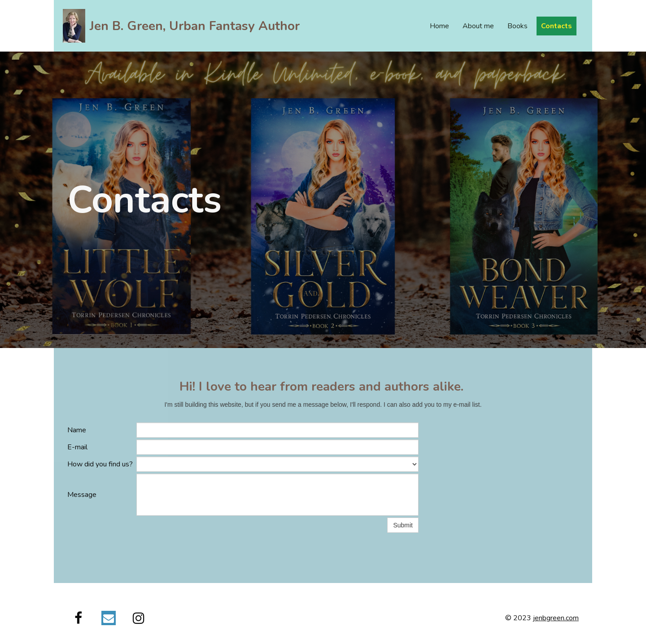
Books (517, 26)
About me (478, 26)
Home (439, 26)
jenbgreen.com (556, 618)
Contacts (557, 26)
